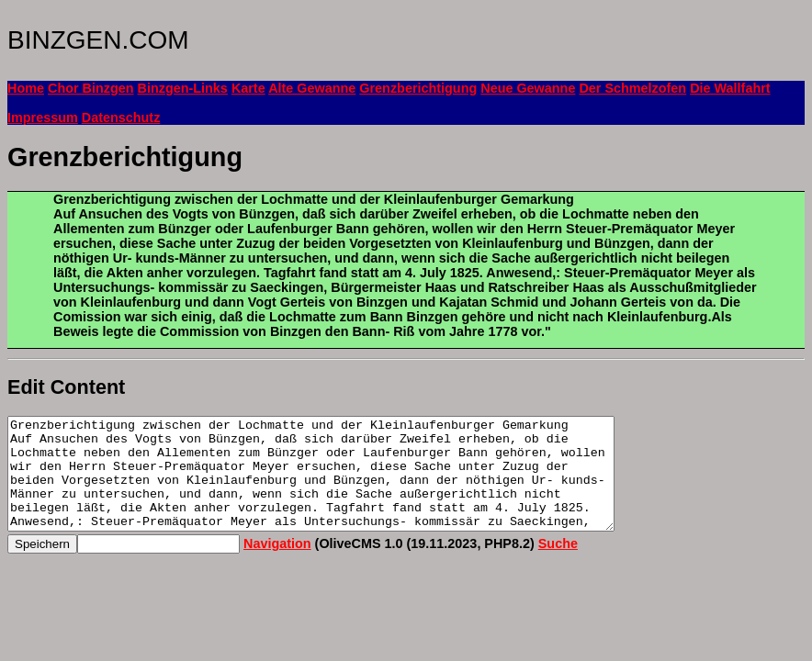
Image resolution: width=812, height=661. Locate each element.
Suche (558, 566)
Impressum (43, 118)
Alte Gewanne (312, 88)
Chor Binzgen (91, 88)
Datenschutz (121, 118)
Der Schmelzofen (632, 88)
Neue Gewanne (528, 88)
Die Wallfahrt (730, 88)
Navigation (277, 566)
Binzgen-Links (183, 88)
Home (26, 88)
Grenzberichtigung (418, 88)
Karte (248, 88)
